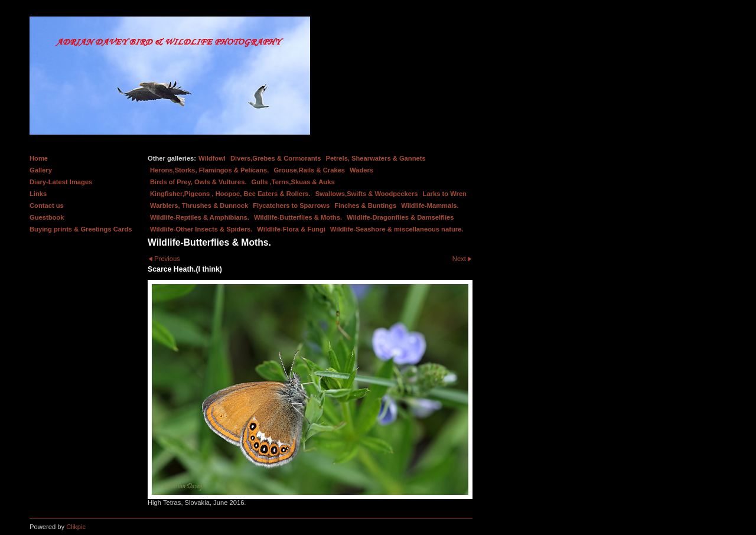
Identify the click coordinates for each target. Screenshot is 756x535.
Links (38, 194)
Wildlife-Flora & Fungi (291, 229)
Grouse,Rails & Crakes (309, 170)
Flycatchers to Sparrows (291, 205)
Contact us (47, 205)
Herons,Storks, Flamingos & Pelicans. (209, 170)
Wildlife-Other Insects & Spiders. (201, 229)
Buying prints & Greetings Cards (81, 229)
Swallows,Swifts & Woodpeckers (367, 194)
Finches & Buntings (365, 205)
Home (39, 158)
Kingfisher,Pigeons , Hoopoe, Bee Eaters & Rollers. (230, 194)
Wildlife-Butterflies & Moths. (298, 217)
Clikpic (76, 527)
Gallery (41, 170)
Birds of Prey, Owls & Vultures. (198, 182)
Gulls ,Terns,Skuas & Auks (293, 182)
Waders (361, 170)
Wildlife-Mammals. (430, 205)
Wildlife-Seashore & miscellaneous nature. (397, 229)
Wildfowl (212, 158)
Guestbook (47, 217)
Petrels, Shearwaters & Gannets (376, 158)
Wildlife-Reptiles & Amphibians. (200, 217)
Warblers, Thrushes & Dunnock (199, 205)
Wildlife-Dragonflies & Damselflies (400, 217)
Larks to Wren (445, 194)
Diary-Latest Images (61, 182)
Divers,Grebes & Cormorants (276, 158)
